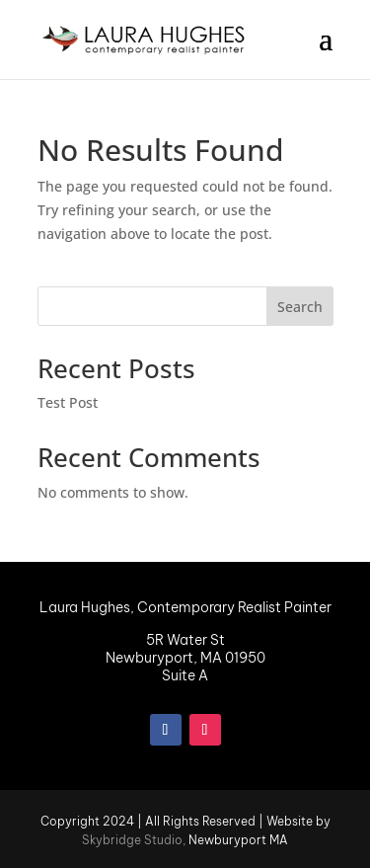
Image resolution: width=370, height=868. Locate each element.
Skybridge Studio (132, 840)
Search (300, 307)
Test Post (68, 402)
